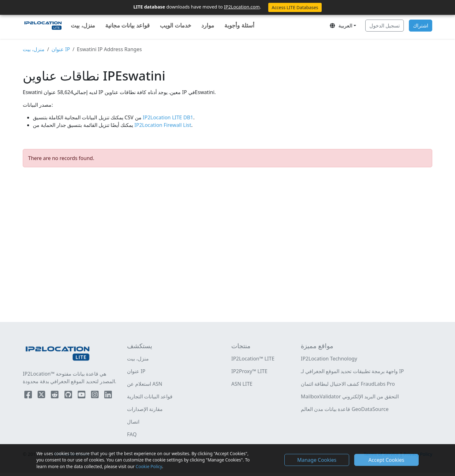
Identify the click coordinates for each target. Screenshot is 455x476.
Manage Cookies (317, 460)
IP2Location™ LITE (253, 359)
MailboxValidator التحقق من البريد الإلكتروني (350, 396)
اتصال (133, 422)
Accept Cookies (386, 460)
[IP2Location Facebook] (29, 396)
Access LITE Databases (295, 7)
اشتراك (421, 26)
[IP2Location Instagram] (95, 396)
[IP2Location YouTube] (82, 396)
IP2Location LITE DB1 (167, 117)
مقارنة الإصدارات (145, 409)
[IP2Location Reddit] (55, 396)
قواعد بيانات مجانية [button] (127, 25)
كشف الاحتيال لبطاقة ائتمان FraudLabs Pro (348, 384)
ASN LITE (242, 384)
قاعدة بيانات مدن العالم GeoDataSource (345, 409)
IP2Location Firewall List (162, 125)
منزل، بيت (83, 25)
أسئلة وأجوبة (239, 25)
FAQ (132, 434)
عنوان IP (61, 49)
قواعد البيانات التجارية (150, 396)
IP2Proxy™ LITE (249, 371)
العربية (341, 26)
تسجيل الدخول (385, 26)
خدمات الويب (176, 25)
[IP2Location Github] (69, 396)
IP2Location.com (242, 7)
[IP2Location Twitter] (42, 396)
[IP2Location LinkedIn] (108, 396)
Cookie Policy (149, 466)
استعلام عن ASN (145, 384)
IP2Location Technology (329, 359)
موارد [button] (208, 25)
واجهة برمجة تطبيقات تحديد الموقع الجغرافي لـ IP (352, 371)
